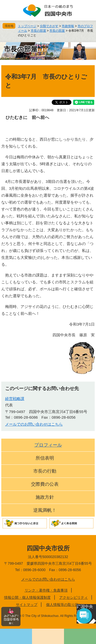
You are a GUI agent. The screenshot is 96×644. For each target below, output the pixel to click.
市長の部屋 (38, 31)
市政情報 (68, 26)
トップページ (27, 26)
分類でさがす (49, 26)
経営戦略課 (15, 399)
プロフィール (48, 445)
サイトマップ (27, 605)
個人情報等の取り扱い (64, 605)
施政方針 (45, 497)
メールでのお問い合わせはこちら (34, 424)
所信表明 (45, 458)
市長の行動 (45, 471)
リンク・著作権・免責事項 (46, 590)
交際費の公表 (45, 484)
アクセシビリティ (73, 597)
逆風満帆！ (45, 510)
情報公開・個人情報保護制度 (27, 597)
